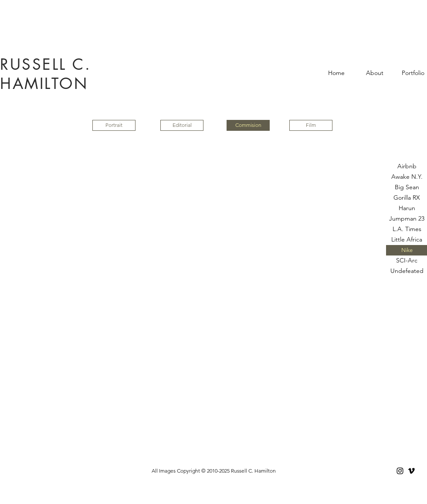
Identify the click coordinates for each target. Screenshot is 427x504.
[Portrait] (114, 125)
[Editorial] (182, 125)
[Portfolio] (413, 73)
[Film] (311, 125)
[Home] (336, 73)
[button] (248, 125)
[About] (374, 73)
